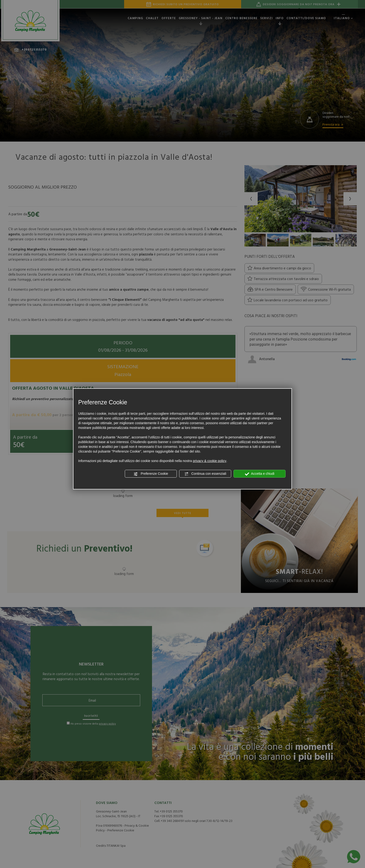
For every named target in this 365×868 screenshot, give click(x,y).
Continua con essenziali (205, 474)
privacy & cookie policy (210, 461)
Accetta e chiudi (260, 474)
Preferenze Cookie (151, 474)
